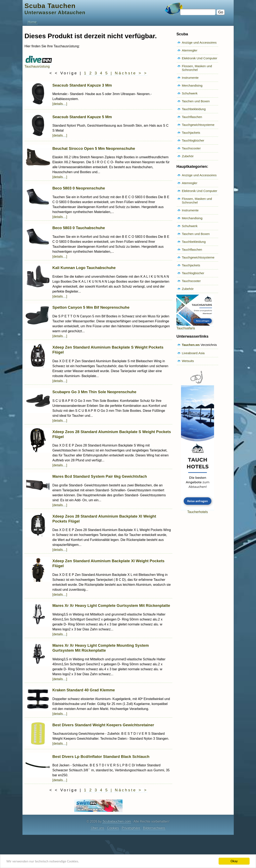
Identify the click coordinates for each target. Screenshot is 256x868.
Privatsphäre (131, 828)
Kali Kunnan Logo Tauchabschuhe (84, 268)
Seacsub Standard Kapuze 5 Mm (82, 117)
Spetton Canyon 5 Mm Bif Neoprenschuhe (91, 307)
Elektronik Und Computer (200, 58)
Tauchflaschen (192, 117)
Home (32, 22)
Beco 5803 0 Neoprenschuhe (79, 188)
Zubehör (188, 156)
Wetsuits (188, 361)
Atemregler (190, 50)
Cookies (113, 828)
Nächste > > (131, 73)
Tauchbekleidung (194, 109)
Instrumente (190, 78)
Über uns (97, 828)
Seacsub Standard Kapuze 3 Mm (82, 85)
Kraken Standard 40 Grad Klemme (84, 690)
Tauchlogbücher (193, 140)
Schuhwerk (190, 93)
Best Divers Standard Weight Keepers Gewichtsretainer (103, 725)
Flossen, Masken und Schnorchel (197, 68)
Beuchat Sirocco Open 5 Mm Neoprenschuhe (94, 148)
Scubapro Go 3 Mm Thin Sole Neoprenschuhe (94, 392)
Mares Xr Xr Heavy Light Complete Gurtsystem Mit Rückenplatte (111, 605)
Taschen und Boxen (196, 101)
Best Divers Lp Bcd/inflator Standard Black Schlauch (101, 757)
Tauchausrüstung (39, 65)
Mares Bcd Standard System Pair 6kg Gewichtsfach (100, 476)
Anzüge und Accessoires (199, 42)
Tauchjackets (191, 133)
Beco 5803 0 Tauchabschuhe (79, 228)
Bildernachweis (154, 828)
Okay (234, 861)
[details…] (60, 104)
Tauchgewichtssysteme (198, 125)
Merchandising (192, 85)
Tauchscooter (191, 148)
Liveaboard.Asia (193, 353)
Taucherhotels (198, 510)
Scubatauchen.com (117, 821)
